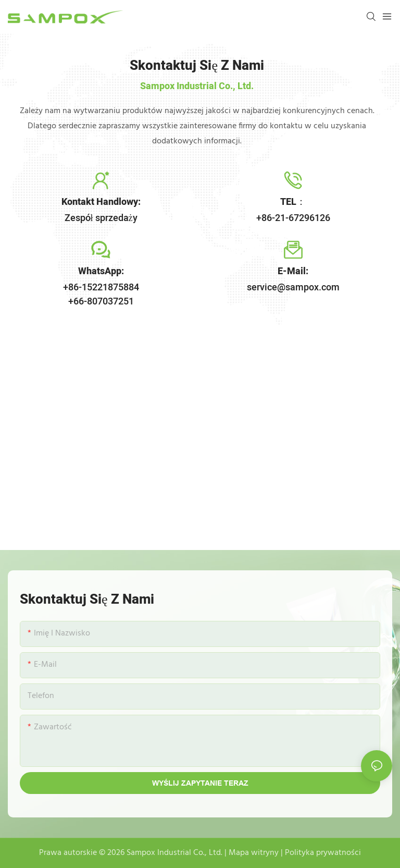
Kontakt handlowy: (101, 202)
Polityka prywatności (323, 853)
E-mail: (293, 271)
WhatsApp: (101, 271)
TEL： (293, 202)
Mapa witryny (254, 853)
